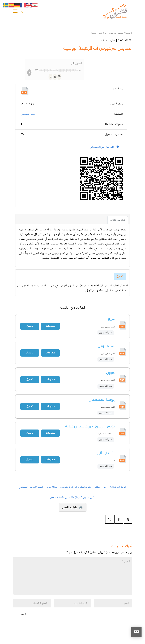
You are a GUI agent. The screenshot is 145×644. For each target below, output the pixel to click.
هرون (110, 373)
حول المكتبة (100, 487)
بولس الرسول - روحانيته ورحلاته (90, 426)
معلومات (50, 326)
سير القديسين (28, 114)
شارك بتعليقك (108, 40)
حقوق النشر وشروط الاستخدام (76, 487)
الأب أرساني (106, 453)
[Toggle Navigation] (15, 12)
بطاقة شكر (52, 487)
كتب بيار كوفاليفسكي (104, 147)
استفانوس (106, 346)
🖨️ (72, 507)
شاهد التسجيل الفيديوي (31, 487)
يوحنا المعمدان (102, 400)
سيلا (111, 319)
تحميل (120, 276)
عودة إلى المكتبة (118, 487)
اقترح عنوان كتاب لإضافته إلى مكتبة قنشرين (73, 497)
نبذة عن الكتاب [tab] (118, 220)
